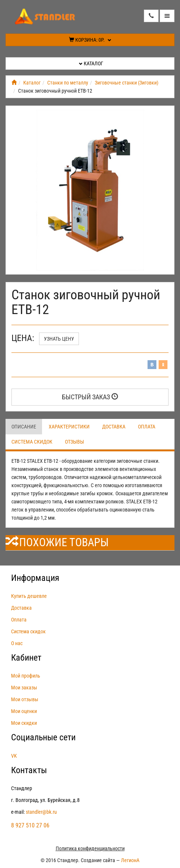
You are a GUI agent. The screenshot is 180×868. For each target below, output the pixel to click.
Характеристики (69, 427)
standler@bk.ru (41, 812)
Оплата (147, 427)
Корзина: (90, 40)
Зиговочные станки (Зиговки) (127, 83)
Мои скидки (24, 723)
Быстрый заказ (90, 397)
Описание (24, 427)
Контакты (29, 770)
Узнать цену (59, 339)
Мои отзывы (25, 699)
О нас (17, 643)
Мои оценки (24, 711)
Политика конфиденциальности (90, 848)
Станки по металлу (68, 83)
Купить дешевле (29, 596)
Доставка (114, 427)
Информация (35, 578)
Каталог (91, 63)
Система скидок (32, 442)
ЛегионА (130, 860)
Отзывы (75, 442)
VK (14, 756)
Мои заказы (24, 688)
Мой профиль (26, 676)
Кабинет (26, 658)
